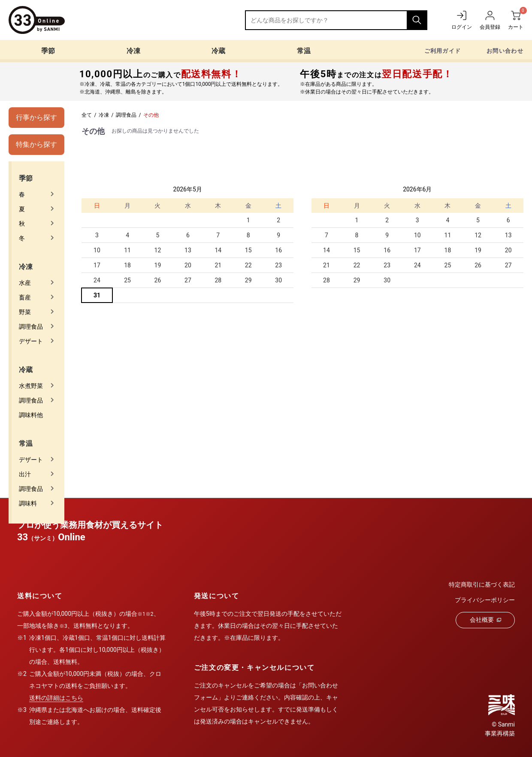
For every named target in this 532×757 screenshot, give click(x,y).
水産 (25, 283)
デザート (31, 341)
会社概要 (485, 620)
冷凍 (133, 51)
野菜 (25, 312)
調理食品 (31, 327)
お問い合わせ (505, 51)
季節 (48, 51)
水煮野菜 (31, 386)
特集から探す (36, 144)
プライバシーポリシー (485, 600)
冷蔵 (218, 51)
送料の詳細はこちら (56, 698)
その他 (151, 115)
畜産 (25, 297)
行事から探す (36, 117)
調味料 (28, 503)
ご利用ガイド (443, 51)
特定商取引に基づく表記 (482, 584)
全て (87, 115)
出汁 (25, 474)
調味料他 (31, 415)
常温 (304, 51)
